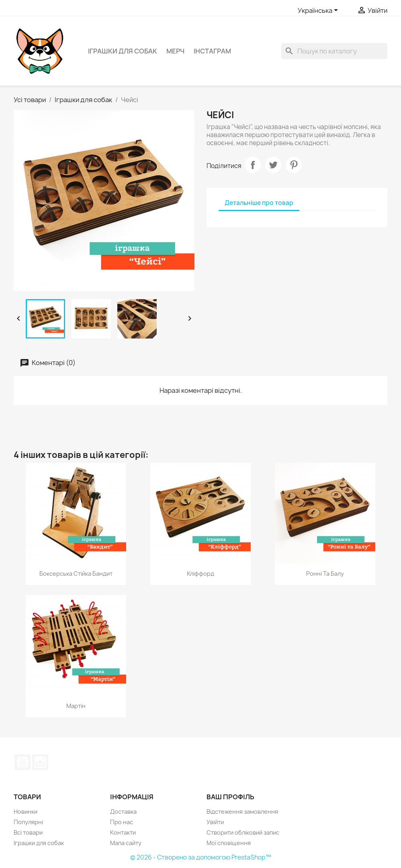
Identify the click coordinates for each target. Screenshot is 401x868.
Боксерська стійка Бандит (76, 574)
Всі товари (28, 832)
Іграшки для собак (123, 51)
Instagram (40, 762)
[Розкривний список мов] (319, 11)
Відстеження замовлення (242, 812)
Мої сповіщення (229, 843)
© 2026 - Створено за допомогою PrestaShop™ (201, 857)
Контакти (123, 832)
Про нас (122, 822)
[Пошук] (334, 51)
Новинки (26, 812)
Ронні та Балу (325, 574)
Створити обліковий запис (243, 832)
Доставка (123, 812)
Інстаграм (212, 51)
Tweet (273, 165)
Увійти (215, 822)
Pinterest (294, 165)
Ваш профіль (230, 797)
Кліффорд (200, 574)
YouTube (23, 762)
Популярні (28, 822)
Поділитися (253, 165)
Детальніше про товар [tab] (259, 203)
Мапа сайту (126, 843)
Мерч (175, 51)
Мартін (76, 706)
